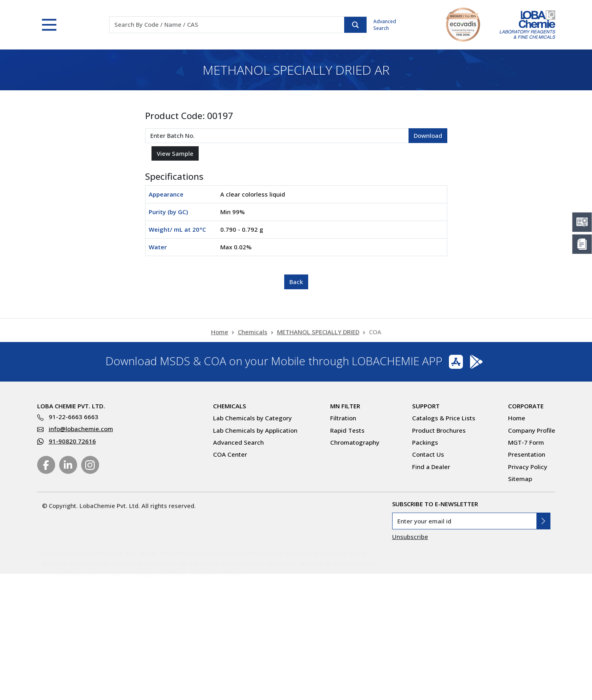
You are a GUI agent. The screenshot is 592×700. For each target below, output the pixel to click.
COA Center (230, 454)
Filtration (343, 418)
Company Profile (532, 430)
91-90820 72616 (72, 441)
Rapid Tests (347, 430)
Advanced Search (385, 25)
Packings (425, 442)
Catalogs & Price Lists (444, 418)
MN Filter (345, 406)
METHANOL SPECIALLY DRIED (318, 335)
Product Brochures (439, 430)
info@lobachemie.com (81, 429)
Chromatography (355, 442)
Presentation (527, 454)
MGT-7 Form (526, 442)
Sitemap (520, 479)
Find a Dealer (431, 467)
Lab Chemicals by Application (255, 430)
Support (426, 406)
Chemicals (253, 335)
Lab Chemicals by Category (252, 418)
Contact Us (428, 454)
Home (220, 335)
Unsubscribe (410, 537)
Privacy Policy (528, 467)
